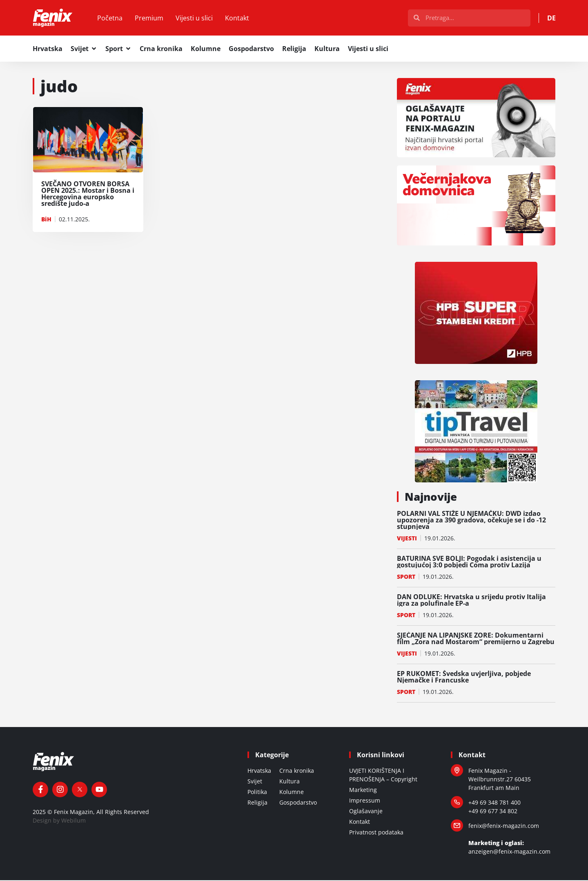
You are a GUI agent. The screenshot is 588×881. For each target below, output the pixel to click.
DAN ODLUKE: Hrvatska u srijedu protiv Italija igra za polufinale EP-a (471, 601)
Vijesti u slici (196, 18)
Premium (151, 18)
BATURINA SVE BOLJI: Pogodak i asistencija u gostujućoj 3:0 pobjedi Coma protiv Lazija (469, 562)
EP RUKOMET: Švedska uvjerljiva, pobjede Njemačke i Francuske (464, 678)
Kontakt (239, 18)
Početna (111, 18)
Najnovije (431, 497)
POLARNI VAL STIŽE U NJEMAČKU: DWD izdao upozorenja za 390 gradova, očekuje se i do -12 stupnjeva (471, 521)
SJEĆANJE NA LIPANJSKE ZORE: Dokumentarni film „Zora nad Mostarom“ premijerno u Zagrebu (476, 639)
